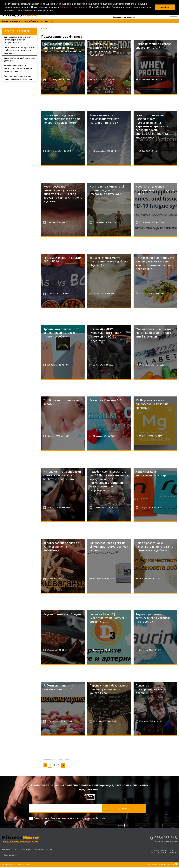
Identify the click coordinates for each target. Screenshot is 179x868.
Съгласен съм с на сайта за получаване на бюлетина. (68, 819)
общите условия (58, 819)
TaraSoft (172, 865)
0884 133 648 (165, 839)
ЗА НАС (51, 850)
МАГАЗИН (6, 850)
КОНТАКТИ (40, 850)
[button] (55, 11)
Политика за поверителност (74, 7)
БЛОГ (16, 850)
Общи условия (10, 856)
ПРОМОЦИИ (27, 850)
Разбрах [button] (165, 7)
